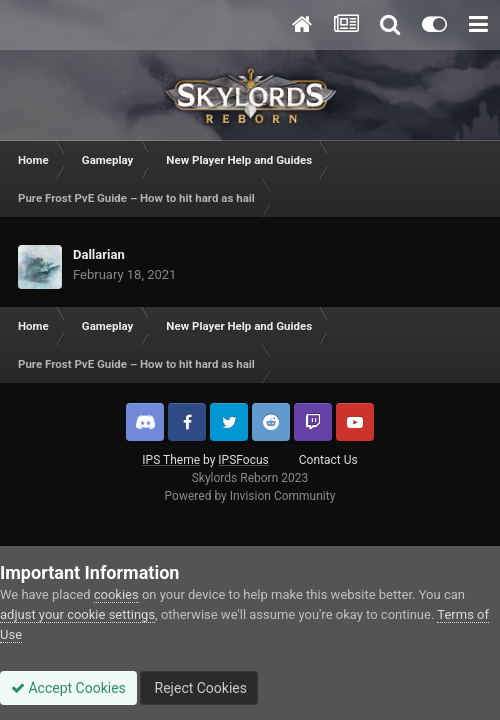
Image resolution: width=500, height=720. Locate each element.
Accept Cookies (68, 688)
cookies (116, 594)
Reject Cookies (199, 688)
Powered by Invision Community (250, 496)
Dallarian (99, 254)
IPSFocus (243, 460)
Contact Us (328, 460)
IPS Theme (171, 460)
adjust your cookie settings (77, 614)
